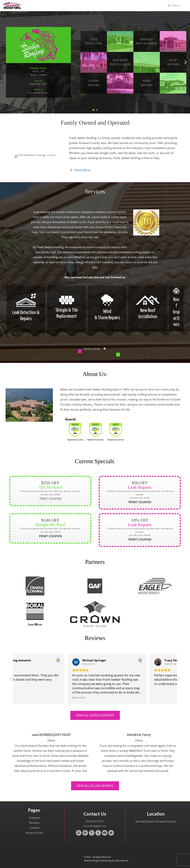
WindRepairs (147, 83)
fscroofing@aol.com (38, 93)
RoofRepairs (173, 62)
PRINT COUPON (50, 497)
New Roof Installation (120, 62)
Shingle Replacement (147, 41)
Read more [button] (108, 698)
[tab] (125, 170)
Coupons (34, 818)
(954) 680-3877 (38, 84)
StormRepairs (94, 83)
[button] (120, 41)
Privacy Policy (34, 833)
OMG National (122, 861)
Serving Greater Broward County (156, 821)
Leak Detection (94, 41)
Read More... (83, 170)
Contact (34, 828)
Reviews (34, 823)
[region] (95, 62)
